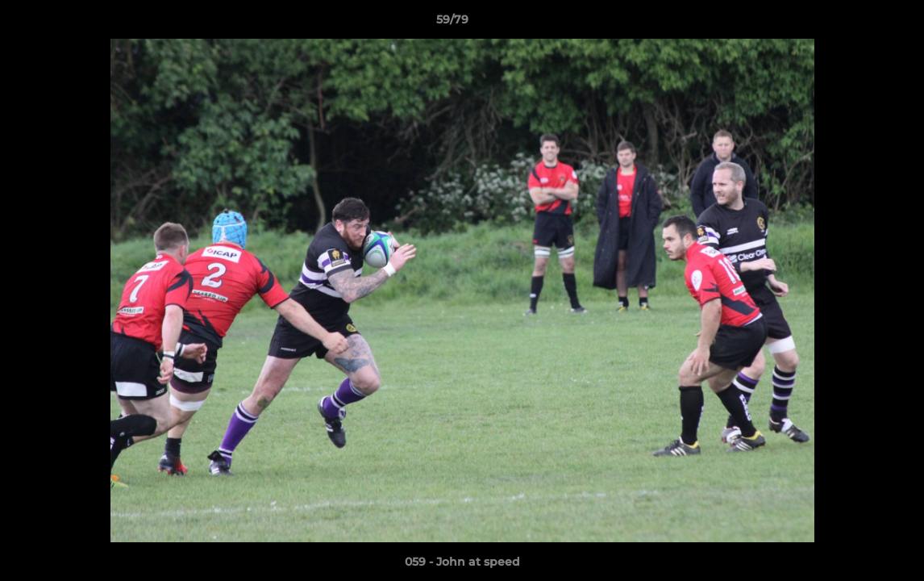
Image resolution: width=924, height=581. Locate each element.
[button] (856, 23)
